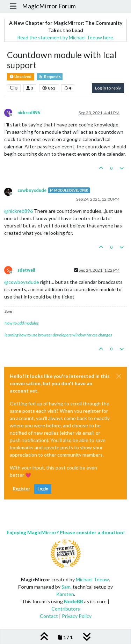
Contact (49, 616)
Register (21, 489)
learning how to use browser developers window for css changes (58, 335)
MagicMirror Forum (49, 6)
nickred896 (29, 113)
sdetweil (26, 270)
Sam (66, 587)
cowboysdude (32, 190)
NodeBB (74, 601)
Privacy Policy (77, 616)
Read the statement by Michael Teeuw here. (66, 37)
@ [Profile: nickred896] (19, 211)
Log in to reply (108, 88)
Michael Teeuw (92, 579)
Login (43, 489)
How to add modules (22, 323)
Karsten (65, 594)
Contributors (66, 609)
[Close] (119, 376)
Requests (50, 77)
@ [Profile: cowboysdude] (22, 282)
